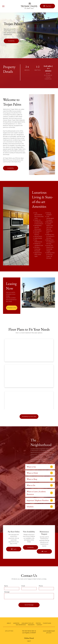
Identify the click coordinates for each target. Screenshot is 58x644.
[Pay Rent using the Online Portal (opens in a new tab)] (47, 6)
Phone (41, 586)
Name (6, 586)
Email (23, 586)
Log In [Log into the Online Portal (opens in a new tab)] (29, 641)
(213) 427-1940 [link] (9, 631)
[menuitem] (9, 623)
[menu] (3, 6)
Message (7, 592)
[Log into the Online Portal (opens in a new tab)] (14, 549)
